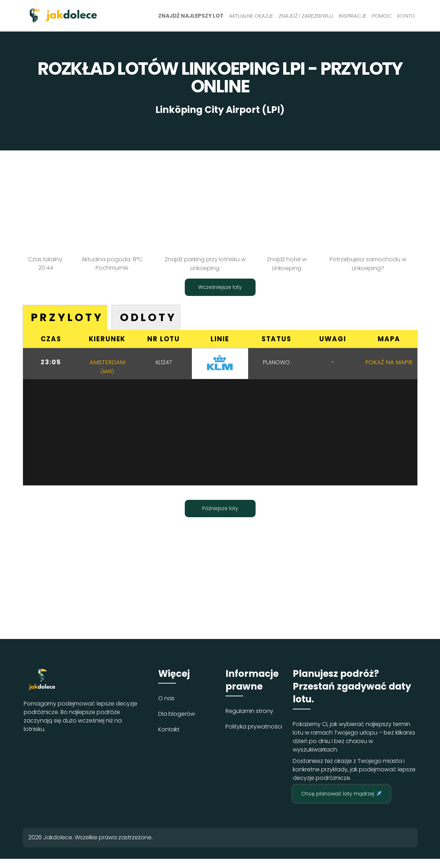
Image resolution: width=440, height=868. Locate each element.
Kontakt (169, 730)
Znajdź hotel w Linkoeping (287, 264)
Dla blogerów (177, 715)
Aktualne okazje (251, 16)
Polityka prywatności (254, 728)
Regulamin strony (249, 712)
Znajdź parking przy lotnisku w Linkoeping (205, 264)
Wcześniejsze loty (220, 286)
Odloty (152, 317)
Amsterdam (107, 367)
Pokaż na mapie (389, 362)
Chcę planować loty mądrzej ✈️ (341, 794)
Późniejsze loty (220, 509)
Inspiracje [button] (353, 16)
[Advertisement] (220, 200)
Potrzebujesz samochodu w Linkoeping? (368, 264)
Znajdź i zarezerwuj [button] (306, 16)
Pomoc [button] (382, 16)
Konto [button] (406, 16)
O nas (166, 699)
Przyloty (68, 317)
